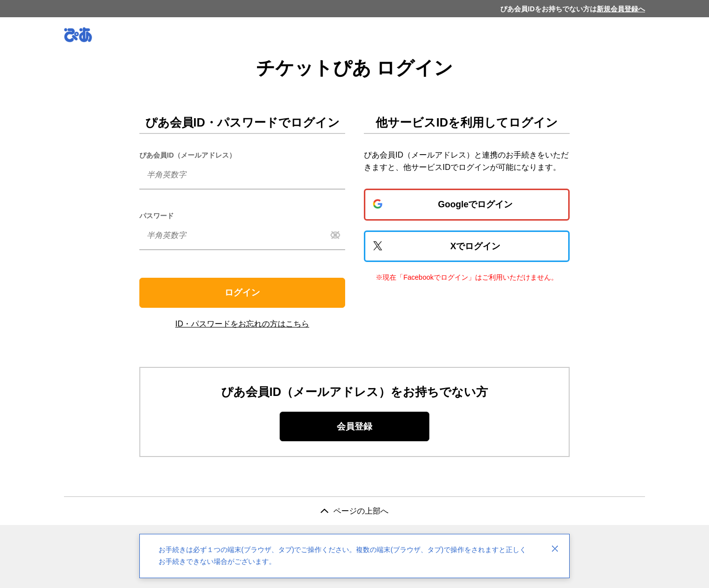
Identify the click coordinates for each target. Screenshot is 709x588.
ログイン (242, 293)
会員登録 (354, 426)
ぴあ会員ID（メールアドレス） (188, 155)
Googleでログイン (476, 204)
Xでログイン (475, 246)
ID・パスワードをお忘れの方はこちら (242, 324)
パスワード (157, 216)
